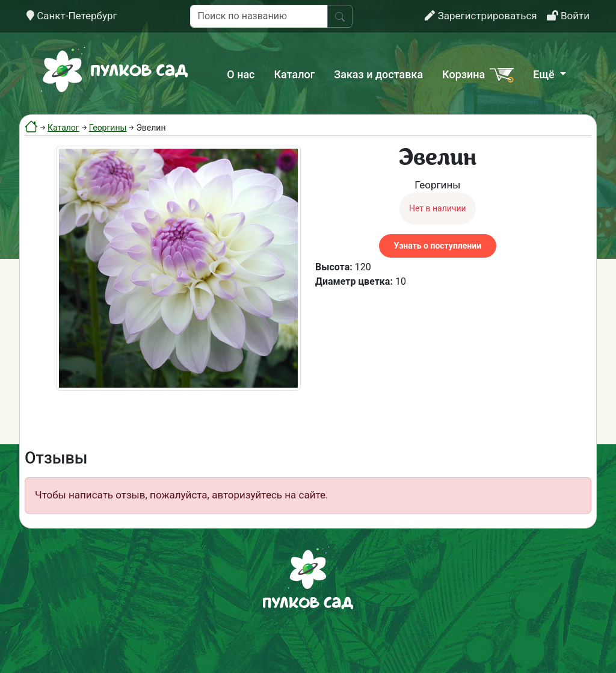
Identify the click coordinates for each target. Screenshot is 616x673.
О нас (241, 74)
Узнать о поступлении (438, 246)
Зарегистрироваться (481, 16)
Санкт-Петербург (72, 16)
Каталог (295, 74)
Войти (568, 16)
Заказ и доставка (378, 74)
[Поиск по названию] (259, 16)
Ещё (545, 74)
